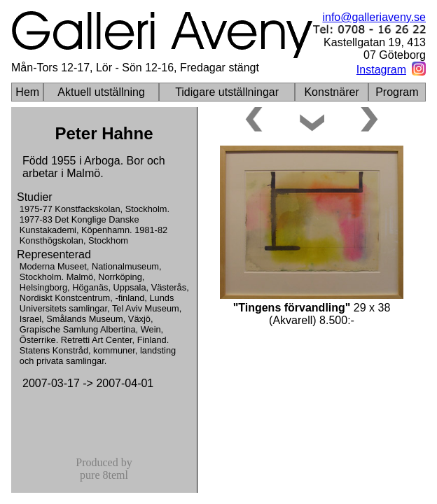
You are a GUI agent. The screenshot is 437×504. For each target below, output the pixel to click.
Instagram (381, 70)
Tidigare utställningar (227, 92)
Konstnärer (331, 92)
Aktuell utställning (101, 92)
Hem (27, 92)
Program (397, 92)
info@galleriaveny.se (374, 17)
